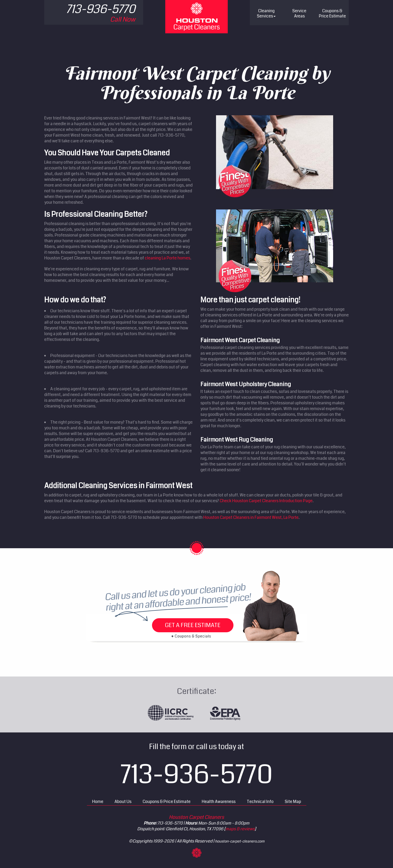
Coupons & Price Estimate (167, 802)
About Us (123, 802)
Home (98, 802)
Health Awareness (219, 802)
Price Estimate (332, 13)
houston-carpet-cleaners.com (240, 841)
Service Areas (299, 13)
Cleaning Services (266, 13)
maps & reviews (240, 829)
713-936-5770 (197, 775)
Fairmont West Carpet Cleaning (240, 340)
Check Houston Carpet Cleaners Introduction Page (266, 501)
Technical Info (260, 802)
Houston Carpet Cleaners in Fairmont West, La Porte (251, 517)
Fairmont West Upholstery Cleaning (246, 384)
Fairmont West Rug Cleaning (237, 440)
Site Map (293, 802)
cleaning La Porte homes (167, 258)
